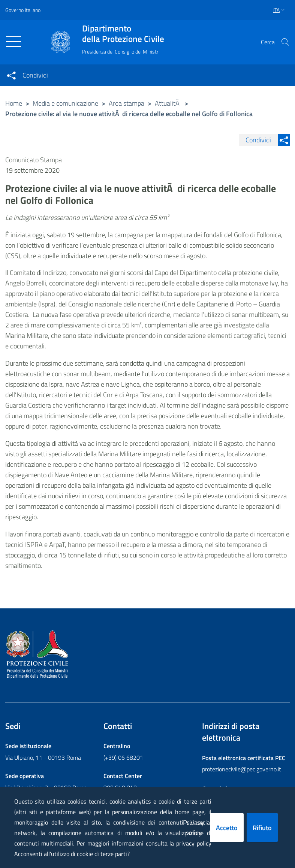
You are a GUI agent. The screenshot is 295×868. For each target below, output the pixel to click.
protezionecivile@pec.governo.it (242, 769)
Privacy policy (193, 828)
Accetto (227, 828)
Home (14, 103)
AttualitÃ (168, 103)
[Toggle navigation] (13, 42)
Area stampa (127, 103)
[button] (285, 42)
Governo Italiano (23, 10)
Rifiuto (262, 828)
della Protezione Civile (123, 34)
